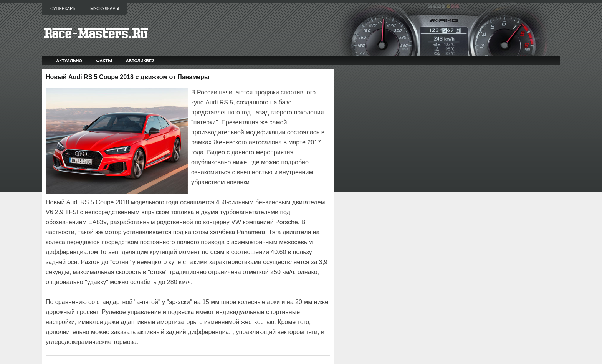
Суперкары (63, 8)
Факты (104, 61)
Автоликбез (140, 61)
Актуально (69, 61)
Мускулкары (105, 8)
